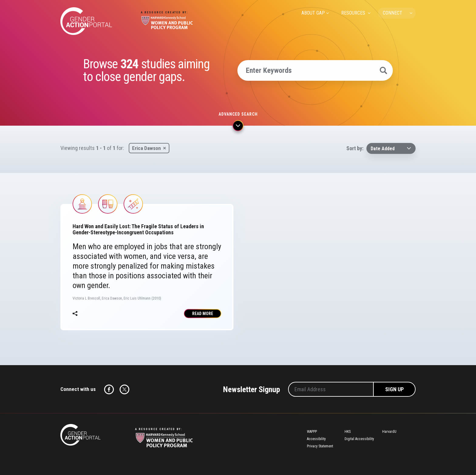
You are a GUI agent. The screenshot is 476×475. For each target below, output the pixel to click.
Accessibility (316, 439)
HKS (348, 432)
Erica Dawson (146, 148)
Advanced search (238, 114)
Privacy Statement (320, 446)
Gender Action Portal (86, 21)
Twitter (124, 389)
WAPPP (312, 432)
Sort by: (355, 148)
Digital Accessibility (359, 439)
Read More (203, 314)
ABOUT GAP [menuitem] (313, 13)
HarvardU (389, 432)
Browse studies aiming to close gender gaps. (146, 70)
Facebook (109, 389)
